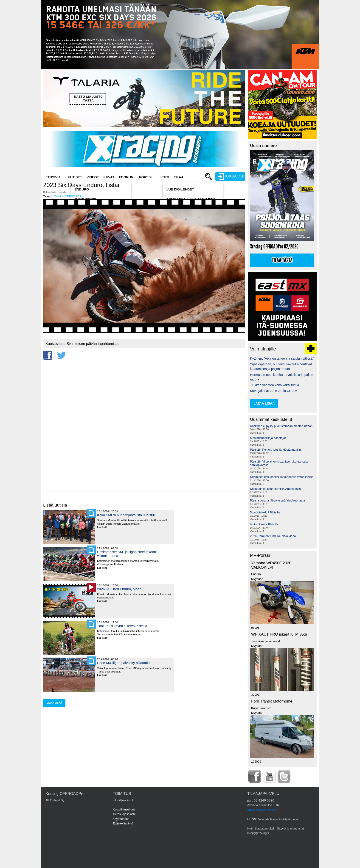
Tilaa (179, 177)
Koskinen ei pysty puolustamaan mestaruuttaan (281, 426)
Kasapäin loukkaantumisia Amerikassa (275, 489)
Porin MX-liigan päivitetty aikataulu (123, 663)
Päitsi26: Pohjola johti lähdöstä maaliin (275, 450)
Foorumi (127, 177)
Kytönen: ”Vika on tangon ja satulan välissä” (282, 358)
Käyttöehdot (121, 819)
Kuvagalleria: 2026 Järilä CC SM (274, 391)
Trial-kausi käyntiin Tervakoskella (122, 626)
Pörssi (145, 177)
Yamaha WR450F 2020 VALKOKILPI (271, 565)
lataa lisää (54, 703)
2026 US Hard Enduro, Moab (119, 589)
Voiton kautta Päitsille (264, 524)
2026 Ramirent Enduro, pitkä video (273, 536)
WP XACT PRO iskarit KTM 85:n (279, 634)
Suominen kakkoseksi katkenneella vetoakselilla (282, 477)
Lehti (164, 177)
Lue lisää (104, 528)
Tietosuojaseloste (124, 814)
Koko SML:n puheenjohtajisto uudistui (126, 515)
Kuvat (109, 177)
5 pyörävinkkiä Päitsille (265, 512)
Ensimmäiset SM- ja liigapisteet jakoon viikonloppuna (127, 554)
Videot (93, 177)
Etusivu (53, 177)
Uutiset (75, 177)
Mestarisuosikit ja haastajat (268, 438)
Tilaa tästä (282, 260)
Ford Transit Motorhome (272, 701)
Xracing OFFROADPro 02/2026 (274, 247)
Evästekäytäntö (123, 823)
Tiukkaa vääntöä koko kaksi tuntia (274, 385)
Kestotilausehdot (124, 809)
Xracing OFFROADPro (69, 196)
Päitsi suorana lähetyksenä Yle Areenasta (277, 500)
